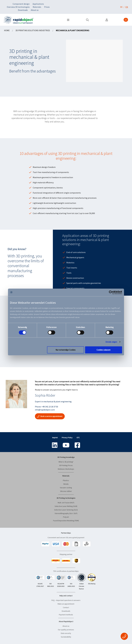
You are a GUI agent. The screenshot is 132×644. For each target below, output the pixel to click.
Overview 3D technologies (18, 7)
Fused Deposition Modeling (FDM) (66, 521)
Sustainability (66, 637)
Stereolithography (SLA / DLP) (66, 513)
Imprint (55, 438)
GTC (78, 438)
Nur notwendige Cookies (66, 350)
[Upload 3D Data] (126, 20)
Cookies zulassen (104, 350)
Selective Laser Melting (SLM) (66, 506)
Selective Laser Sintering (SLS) (66, 510)
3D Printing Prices (66, 465)
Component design (21, 4)
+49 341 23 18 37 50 (50, 407)
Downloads (23, 10)
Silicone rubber (66, 491)
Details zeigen (111, 342)
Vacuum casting (66, 488)
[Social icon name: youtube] (66, 445)
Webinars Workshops (66, 469)
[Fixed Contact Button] (124, 636)
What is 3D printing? (66, 462)
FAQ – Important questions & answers (66, 600)
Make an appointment (66, 604)
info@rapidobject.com (45, 410)
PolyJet (66, 517)
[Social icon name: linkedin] (55, 445)
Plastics (66, 480)
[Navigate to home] (19, 20)
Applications (38, 4)
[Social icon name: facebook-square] (77, 445)
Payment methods (66, 615)
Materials (37, 7)
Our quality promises (66, 630)
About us (35, 10)
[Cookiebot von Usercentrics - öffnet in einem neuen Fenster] (111, 292)
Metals (66, 484)
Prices (47, 7)
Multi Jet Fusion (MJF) (66, 503)
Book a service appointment (50, 416)
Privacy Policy (67, 438)
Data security (66, 633)
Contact (66, 607)
